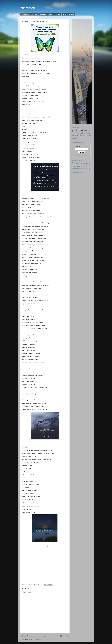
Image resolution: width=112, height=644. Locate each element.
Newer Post (26, 636)
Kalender (34, 14)
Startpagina (25, 14)
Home (45, 636)
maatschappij (85, 135)
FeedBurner (85, 155)
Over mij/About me (68, 14)
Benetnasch (27, 8)
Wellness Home (76, 135)
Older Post (64, 636)
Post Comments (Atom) (35, 640)
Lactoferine (87, 130)
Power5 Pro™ (86, 134)
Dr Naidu (76, 130)
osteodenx (82, 137)
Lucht (73, 134)
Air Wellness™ (78, 132)
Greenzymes (86, 132)
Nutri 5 (78, 134)
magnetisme (74, 137)
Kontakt (58, 14)
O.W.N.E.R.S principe (46, 14)
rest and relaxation (86, 168)
